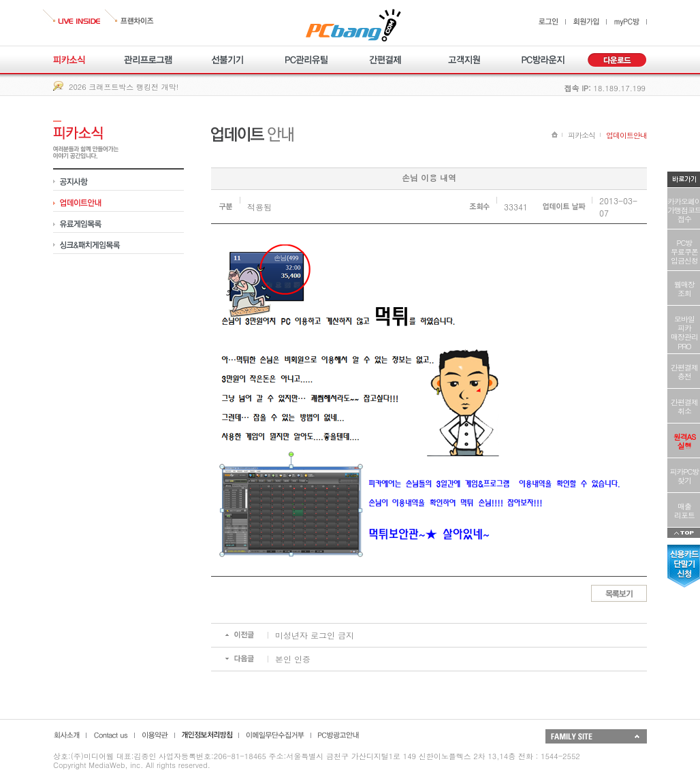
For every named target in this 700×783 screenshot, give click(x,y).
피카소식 (582, 135)
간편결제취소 (684, 406)
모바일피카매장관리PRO (684, 333)
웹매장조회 (684, 289)
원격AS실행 (684, 441)
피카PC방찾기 (685, 476)
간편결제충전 (684, 372)
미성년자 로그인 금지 (315, 635)
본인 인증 (293, 659)
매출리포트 (684, 511)
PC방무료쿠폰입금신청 (684, 252)
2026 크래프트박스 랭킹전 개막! (124, 87)
